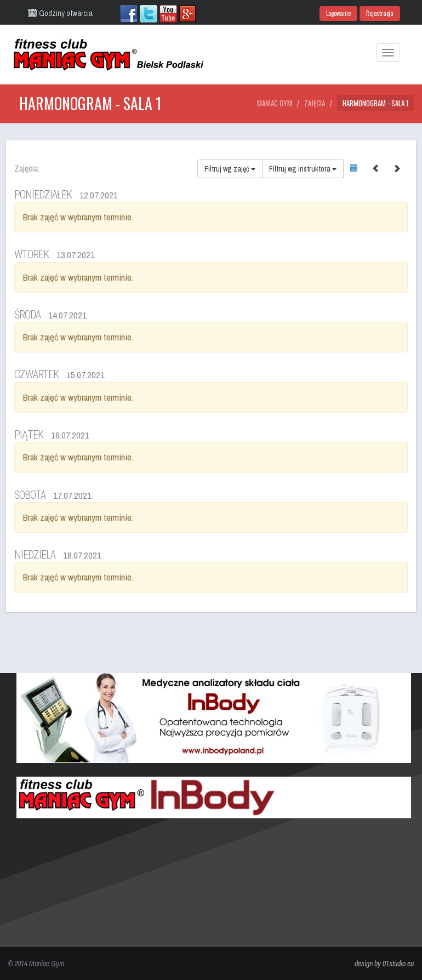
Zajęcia (315, 103)
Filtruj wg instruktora (303, 169)
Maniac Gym (275, 103)
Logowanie (338, 13)
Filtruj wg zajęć (230, 169)
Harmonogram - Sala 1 (375, 103)
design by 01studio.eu (384, 964)
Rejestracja (380, 13)
